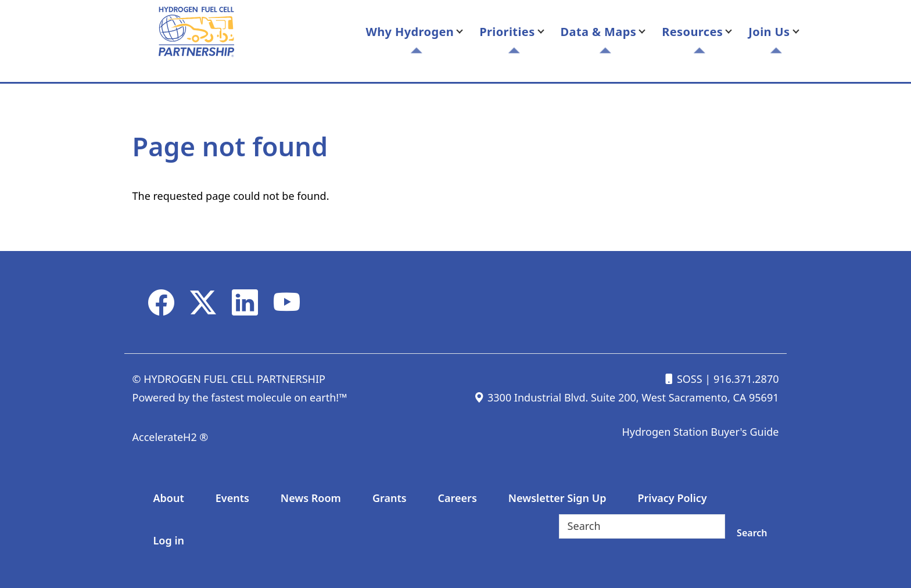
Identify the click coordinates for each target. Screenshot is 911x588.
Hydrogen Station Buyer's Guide (700, 432)
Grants (390, 498)
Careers (458, 498)
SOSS (683, 379)
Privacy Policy (672, 498)
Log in (169, 540)
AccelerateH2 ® (171, 437)
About (169, 498)
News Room (311, 498)
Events (232, 498)
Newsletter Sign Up (557, 498)
